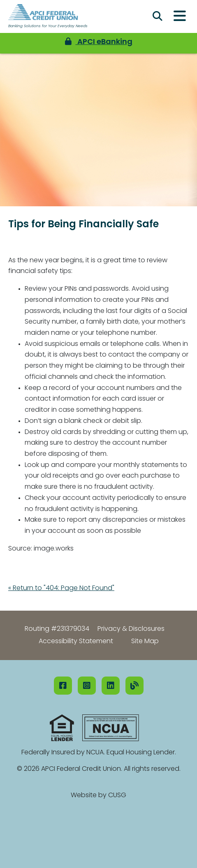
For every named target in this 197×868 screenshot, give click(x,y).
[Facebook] (63, 686)
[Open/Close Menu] (180, 16)
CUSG (117, 796)
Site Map (145, 642)
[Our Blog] (134, 686)
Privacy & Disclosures (131, 629)
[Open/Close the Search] (158, 16)
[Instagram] (87, 686)
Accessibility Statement (76, 642)
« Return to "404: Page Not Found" (61, 588)
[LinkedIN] (111, 686)
